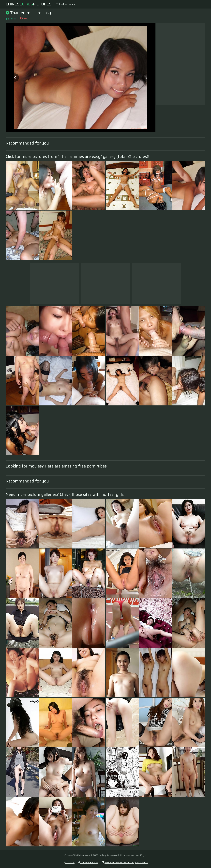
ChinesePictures (29, 4)
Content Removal (88, 862)
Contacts (69, 862)
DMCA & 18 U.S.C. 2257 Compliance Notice (125, 862)
